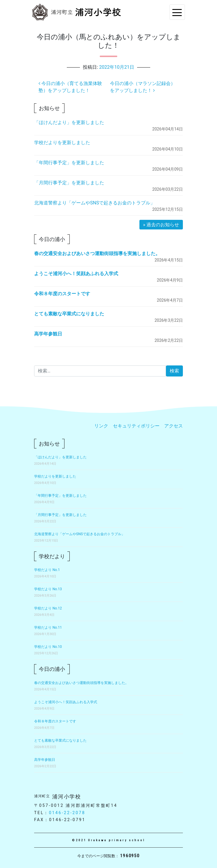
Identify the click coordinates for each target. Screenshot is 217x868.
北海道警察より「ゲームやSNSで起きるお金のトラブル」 (94, 203)
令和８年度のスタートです (62, 294)
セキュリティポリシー (136, 426)
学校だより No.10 (48, 647)
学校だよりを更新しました (62, 143)
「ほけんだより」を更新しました (69, 122)
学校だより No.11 (48, 627)
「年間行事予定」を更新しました (69, 163)
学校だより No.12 (48, 608)
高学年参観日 (48, 334)
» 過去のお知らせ (161, 225)
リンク (101, 426)
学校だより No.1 (47, 570)
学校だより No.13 (48, 589)
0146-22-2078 (67, 813)
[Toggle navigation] (177, 12)
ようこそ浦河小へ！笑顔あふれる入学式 (76, 274)
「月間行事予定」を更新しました (69, 183)
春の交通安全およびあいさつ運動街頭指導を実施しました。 (97, 253)
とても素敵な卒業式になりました (69, 314)
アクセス (174, 426)
